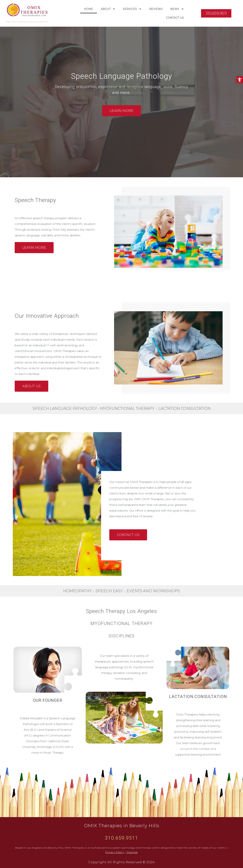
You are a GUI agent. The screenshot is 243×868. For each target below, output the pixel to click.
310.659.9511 (121, 838)
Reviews (156, 9)
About (108, 9)
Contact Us (175, 18)
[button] (240, 80)
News (177, 9)
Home (89, 9)
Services (132, 9)
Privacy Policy (115, 852)
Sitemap (132, 852)
